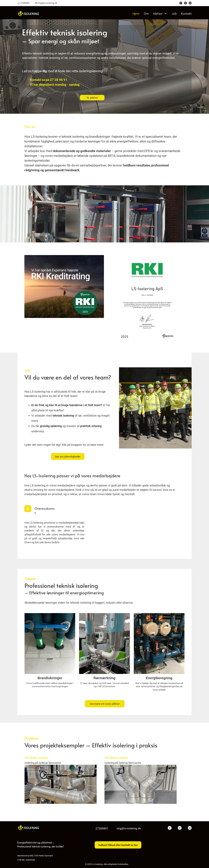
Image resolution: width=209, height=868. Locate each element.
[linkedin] (190, 3)
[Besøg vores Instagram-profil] (185, 3)
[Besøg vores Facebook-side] (181, 3)
